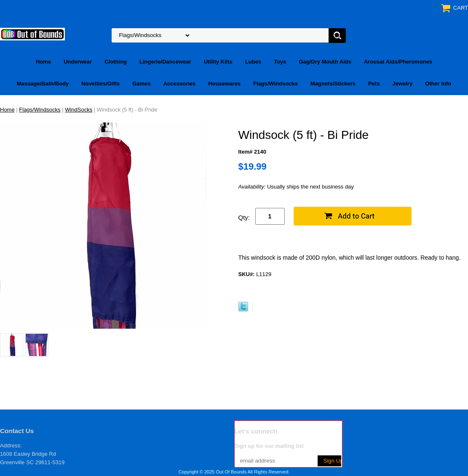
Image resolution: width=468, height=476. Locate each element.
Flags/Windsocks (275, 84)
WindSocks (79, 110)
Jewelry (402, 84)
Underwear (78, 62)
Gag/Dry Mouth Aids (325, 62)
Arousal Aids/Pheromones (398, 62)
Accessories (180, 84)
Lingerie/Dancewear (165, 62)
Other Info (438, 84)
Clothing (116, 62)
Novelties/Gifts (100, 84)
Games (141, 84)
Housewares (224, 84)
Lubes (253, 62)
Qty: (244, 217)
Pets (374, 84)
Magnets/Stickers (333, 84)
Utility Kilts (218, 62)
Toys (280, 62)
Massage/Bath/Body (43, 84)
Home (43, 62)
